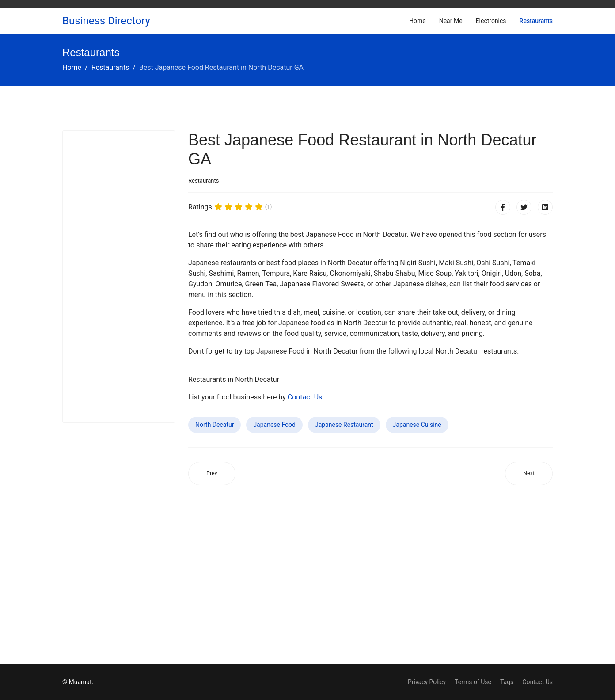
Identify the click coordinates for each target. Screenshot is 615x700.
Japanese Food (274, 425)
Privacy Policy (427, 682)
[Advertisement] (119, 277)
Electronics (491, 21)
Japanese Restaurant (344, 425)
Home (418, 21)
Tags (507, 682)
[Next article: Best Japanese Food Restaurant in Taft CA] (529, 474)
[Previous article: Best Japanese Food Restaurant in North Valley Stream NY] (212, 474)
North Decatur (214, 425)
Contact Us (305, 397)
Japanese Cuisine (417, 425)
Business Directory (106, 21)
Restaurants (536, 21)
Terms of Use (473, 682)
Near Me (451, 21)
